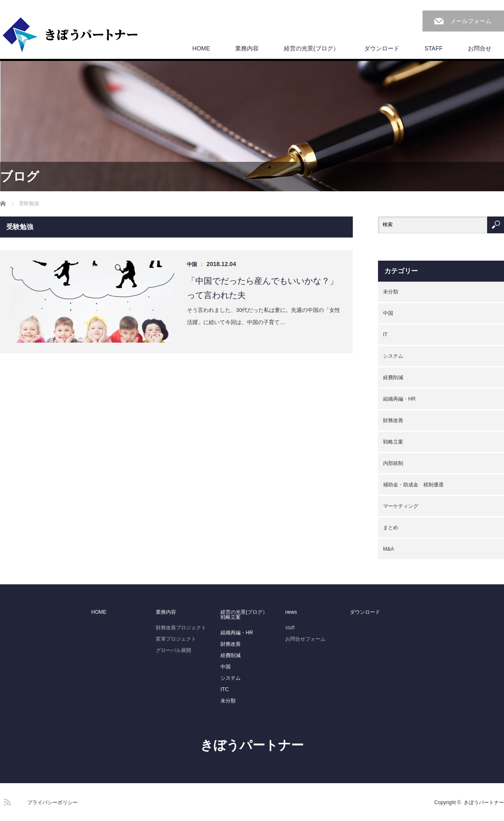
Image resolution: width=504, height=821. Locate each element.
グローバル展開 (173, 650)
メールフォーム (471, 21)
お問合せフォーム (305, 639)
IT (385, 335)
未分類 (391, 292)
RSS (6, 801)
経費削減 (393, 378)
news (291, 612)
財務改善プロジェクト (181, 628)
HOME (201, 48)
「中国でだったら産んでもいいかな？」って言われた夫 (262, 288)
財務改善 (393, 420)
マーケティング (401, 506)
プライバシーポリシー (52, 803)
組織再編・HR (399, 399)
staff (290, 628)
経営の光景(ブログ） (311, 48)
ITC (224, 689)
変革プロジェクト (176, 639)
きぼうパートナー (252, 745)
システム (393, 356)
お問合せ (480, 48)
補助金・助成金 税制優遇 (413, 485)
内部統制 (393, 463)
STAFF (434, 48)
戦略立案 (393, 442)
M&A (388, 549)
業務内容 (247, 48)
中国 (192, 264)
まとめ (391, 528)
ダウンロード (382, 48)
